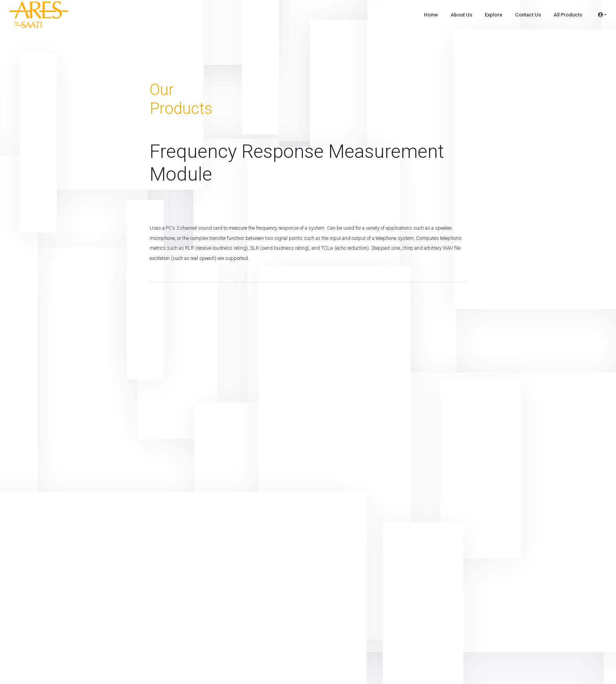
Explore (494, 15)
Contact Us (528, 15)
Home (431, 15)
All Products (568, 15)
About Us (461, 15)
